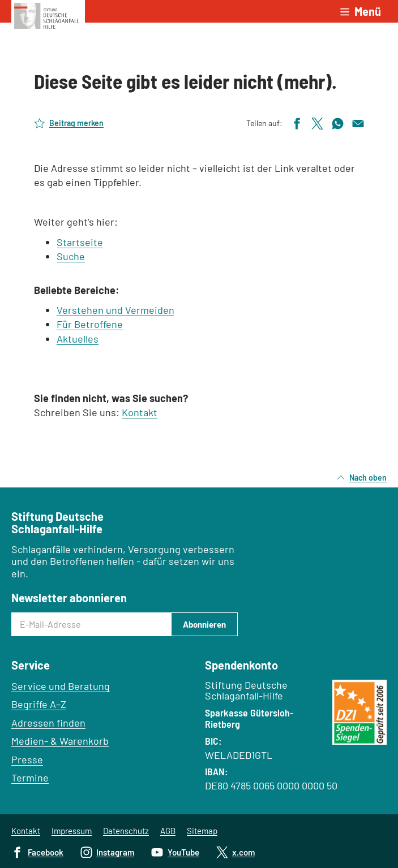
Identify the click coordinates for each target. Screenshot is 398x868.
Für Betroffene (90, 324)
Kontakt (140, 412)
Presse (27, 759)
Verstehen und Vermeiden (115, 310)
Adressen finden (48, 723)
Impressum (72, 831)
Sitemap (202, 831)
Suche (71, 256)
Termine (30, 778)
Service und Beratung (61, 686)
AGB (168, 831)
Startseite (80, 242)
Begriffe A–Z (39, 704)
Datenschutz (126, 831)
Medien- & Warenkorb (60, 741)
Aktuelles (78, 339)
